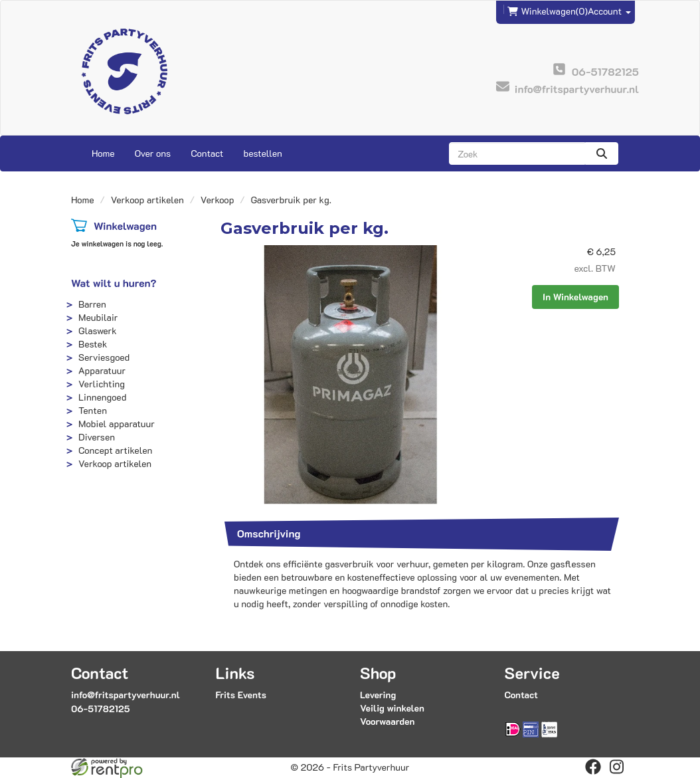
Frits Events (241, 695)
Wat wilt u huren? (114, 283)
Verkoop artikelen (147, 200)
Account (609, 11)
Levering (378, 695)
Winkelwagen (125, 226)
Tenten (93, 410)
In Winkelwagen (575, 297)
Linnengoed (102, 397)
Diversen (97, 437)
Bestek (93, 344)
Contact (207, 153)
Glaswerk (98, 331)
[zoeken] (602, 153)
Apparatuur (102, 370)
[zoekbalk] (517, 153)
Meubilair (98, 317)
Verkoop (218, 200)
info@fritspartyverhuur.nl (126, 695)
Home (103, 153)
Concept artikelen (115, 450)
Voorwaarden (387, 721)
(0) (548, 11)
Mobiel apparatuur (117, 424)
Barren (92, 304)
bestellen (262, 153)
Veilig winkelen (392, 708)
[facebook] (593, 767)
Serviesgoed (104, 357)
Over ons (153, 153)
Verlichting (102, 384)
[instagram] (617, 767)
